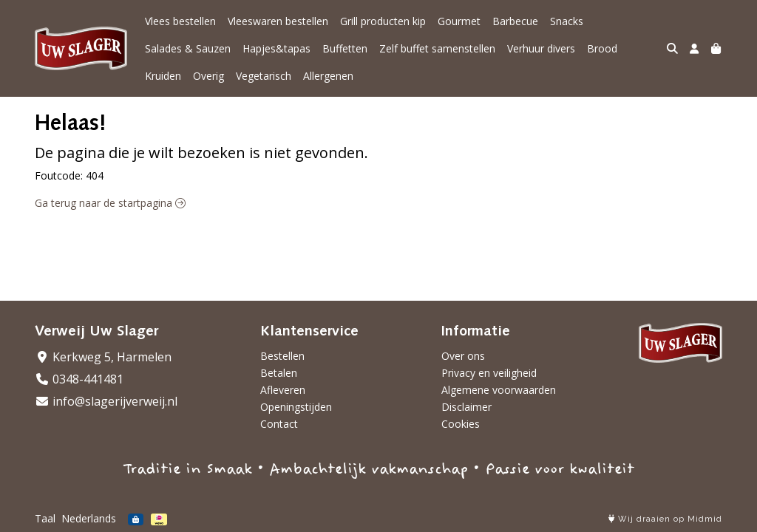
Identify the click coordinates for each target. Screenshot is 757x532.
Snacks (567, 21)
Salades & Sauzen (188, 48)
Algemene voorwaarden (499, 390)
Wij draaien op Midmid (665, 519)
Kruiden (163, 76)
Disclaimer (466, 407)
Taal (45, 518)
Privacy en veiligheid (489, 373)
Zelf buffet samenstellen (437, 48)
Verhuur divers (541, 48)
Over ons (463, 356)
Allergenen (328, 76)
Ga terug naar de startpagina (110, 203)
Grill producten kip (383, 21)
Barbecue (515, 21)
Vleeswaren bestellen (278, 21)
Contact (279, 424)
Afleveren (283, 390)
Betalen (279, 373)
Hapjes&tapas (276, 48)
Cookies (461, 424)
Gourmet (459, 21)
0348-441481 (79, 379)
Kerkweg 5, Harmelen (103, 357)
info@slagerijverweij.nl (106, 401)
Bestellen (282, 356)
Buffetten (345, 48)
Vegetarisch (264, 76)
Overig (208, 76)
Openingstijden (296, 407)
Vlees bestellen (180, 21)
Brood (602, 48)
